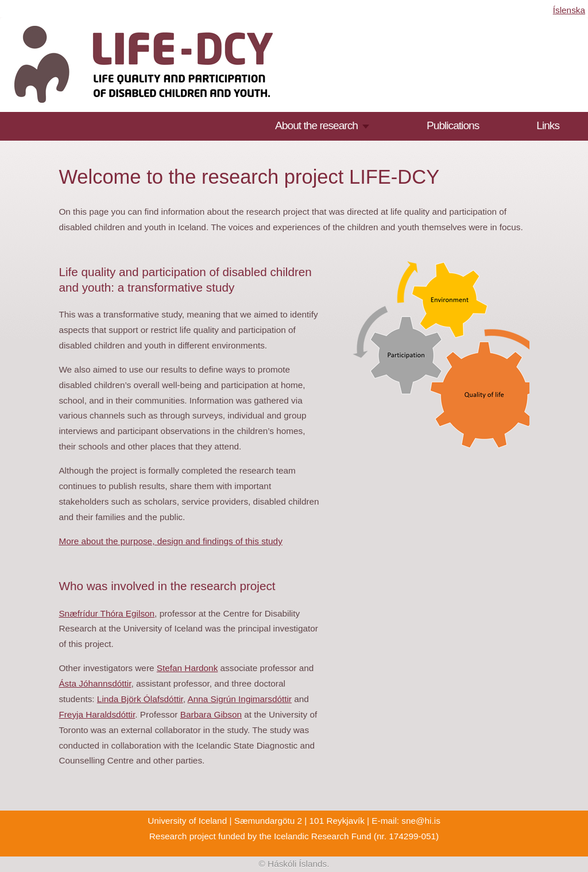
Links (548, 125)
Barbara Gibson (211, 714)
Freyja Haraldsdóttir (97, 714)
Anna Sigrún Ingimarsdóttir (239, 699)
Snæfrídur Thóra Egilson (107, 613)
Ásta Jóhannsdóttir (95, 683)
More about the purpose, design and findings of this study (170, 541)
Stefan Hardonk (187, 668)
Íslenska (569, 10)
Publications (453, 125)
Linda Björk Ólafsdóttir (140, 699)
